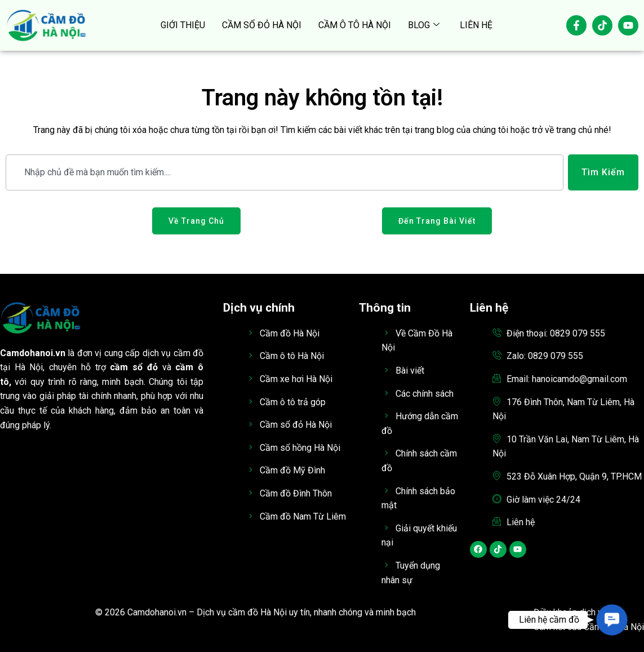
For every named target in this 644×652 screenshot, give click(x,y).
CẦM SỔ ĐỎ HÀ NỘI (262, 25)
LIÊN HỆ (476, 25)
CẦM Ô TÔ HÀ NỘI (355, 25)
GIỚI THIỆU (183, 25)
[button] (612, 620)
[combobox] (285, 172)
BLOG (424, 25)
